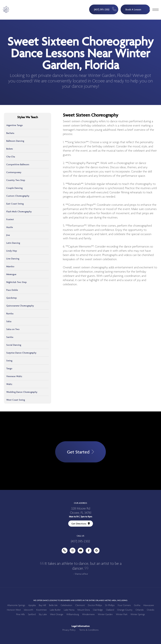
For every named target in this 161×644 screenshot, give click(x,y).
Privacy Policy (69, 630)
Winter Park (122, 614)
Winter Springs (138, 614)
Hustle (10, 227)
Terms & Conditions (89, 630)
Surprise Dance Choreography (21, 353)
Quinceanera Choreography (20, 306)
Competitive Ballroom (18, 164)
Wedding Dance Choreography (22, 392)
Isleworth (29, 610)
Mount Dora (84, 610)
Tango (9, 368)
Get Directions (81, 524)
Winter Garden (105, 614)
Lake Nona (69, 610)
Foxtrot (10, 219)
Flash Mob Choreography (19, 211)
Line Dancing (13, 259)
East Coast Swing (15, 204)
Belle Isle (53, 605)
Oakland (110, 610)
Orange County (125, 610)
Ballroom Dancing (15, 141)
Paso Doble (12, 290)
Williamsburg (73, 614)
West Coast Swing (16, 400)
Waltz (9, 384)
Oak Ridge (98, 610)
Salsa (9, 321)
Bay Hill (42, 605)
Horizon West (14, 610)
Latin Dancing (13, 243)
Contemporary (14, 172)
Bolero (10, 149)
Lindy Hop (12, 251)
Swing (9, 361)
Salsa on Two (13, 329)
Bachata (10, 133)
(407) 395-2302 (105, 9)
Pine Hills (21, 614)
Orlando (140, 610)
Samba (10, 337)
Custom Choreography (18, 196)
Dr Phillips (110, 605)
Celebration (66, 605)
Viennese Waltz (14, 376)
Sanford (32, 614)
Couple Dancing (14, 188)
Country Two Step (16, 180)
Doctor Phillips (95, 605)
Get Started (80, 452)
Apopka (32, 605)
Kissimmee (42, 610)
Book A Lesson (138, 8)
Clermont (80, 605)
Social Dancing (14, 345)
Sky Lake (43, 614)
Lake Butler (55, 610)
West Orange (57, 614)
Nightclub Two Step (17, 282)
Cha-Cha (11, 157)
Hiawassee (149, 605)
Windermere (88, 614)
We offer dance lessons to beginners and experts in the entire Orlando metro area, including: (80, 600)
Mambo (10, 266)
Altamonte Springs (16, 605)
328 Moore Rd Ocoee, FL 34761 (81, 511)
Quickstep (12, 298)
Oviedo (151, 610)
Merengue (11, 274)
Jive (8, 235)
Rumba (10, 313)
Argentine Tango (15, 125)
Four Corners (124, 605)
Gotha (137, 605)
